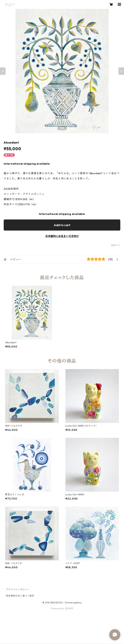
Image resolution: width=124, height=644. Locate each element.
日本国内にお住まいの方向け (62, 236)
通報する (116, 245)
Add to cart (62, 225)
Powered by (62, 608)
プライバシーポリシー (18, 589)
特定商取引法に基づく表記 (20, 596)
